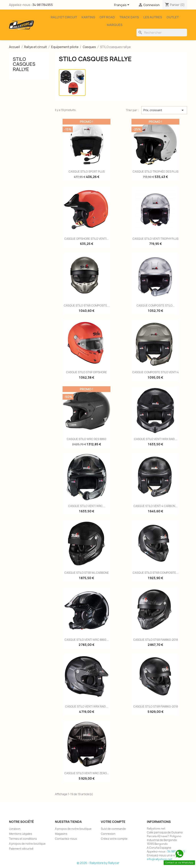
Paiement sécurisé (21, 849)
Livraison (15, 829)
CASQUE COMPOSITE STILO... (156, 305)
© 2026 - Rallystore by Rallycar (98, 863)
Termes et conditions (23, 839)
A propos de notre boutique (27, 844)
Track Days (129, 17)
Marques (115, 25)
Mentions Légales (21, 834)
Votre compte (113, 822)
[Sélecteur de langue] (122, 5)
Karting (88, 17)
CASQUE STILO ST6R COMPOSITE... (87, 305)
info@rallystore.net (160, 859)
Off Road (107, 17)
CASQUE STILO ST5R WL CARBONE (87, 573)
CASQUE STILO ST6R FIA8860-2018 (156, 640)
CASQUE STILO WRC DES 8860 (87, 439)
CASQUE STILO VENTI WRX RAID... (155, 439)
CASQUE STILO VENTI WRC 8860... (87, 640)
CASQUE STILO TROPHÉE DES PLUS (156, 172)
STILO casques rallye (24, 64)
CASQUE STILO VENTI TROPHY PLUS (155, 239)
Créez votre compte (114, 839)
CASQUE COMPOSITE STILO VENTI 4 (156, 372)
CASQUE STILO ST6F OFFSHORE (87, 372)
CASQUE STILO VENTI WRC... (87, 506)
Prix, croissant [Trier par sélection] (164, 110)
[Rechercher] (162, 33)
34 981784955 (43, 5)
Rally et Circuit (64, 17)
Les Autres (153, 17)
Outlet (173, 17)
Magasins (61, 834)
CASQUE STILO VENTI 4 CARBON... (155, 506)
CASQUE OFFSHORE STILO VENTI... (87, 239)
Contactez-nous (66, 839)
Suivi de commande (113, 829)
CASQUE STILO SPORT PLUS (87, 172)
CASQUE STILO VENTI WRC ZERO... (87, 773)
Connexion (108, 834)
